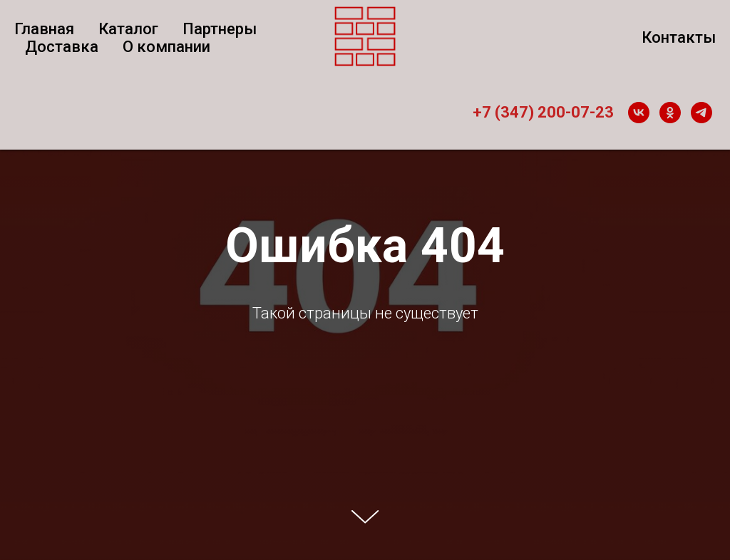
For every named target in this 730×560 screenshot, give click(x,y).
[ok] (670, 113)
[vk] (639, 113)
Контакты (679, 37)
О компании (166, 47)
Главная (44, 29)
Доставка (62, 47)
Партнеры (220, 29)
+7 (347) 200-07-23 (543, 112)
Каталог (128, 29)
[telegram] (701, 113)
